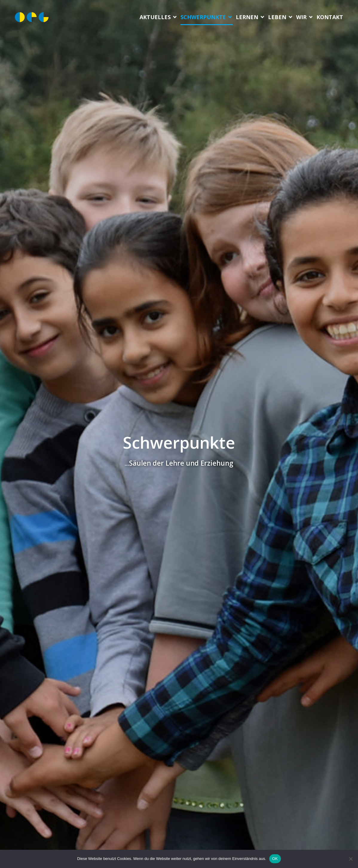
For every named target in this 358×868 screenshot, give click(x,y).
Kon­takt (330, 17)
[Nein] (351, 859)
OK (275, 859)
